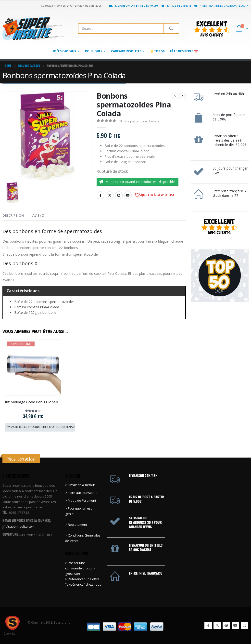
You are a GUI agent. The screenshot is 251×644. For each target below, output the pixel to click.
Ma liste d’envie (176, 6)
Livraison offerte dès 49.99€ (134, 6)
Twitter (110, 195)
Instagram (244, 625)
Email (128, 195)
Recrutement (77, 525)
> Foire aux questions (81, 493)
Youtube (235, 625)
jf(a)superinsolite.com (19, 526)
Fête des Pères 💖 (184, 51)
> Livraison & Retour (80, 485)
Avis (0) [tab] (38, 215)
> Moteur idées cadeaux (215, 6)
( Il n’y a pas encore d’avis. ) (139, 121)
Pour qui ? (94, 51)
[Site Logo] (33, 28)
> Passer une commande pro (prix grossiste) (80, 568)
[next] (182, 96)
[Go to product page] (33, 367)
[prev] (175, 96)
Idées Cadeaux (65, 51)
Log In (244, 6)
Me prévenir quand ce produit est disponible (140, 182)
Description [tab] (13, 215)
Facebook (100, 195)
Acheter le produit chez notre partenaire (43, 427)
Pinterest (119, 195)
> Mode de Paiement (81, 500)
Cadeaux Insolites (126, 51)
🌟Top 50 (157, 51)
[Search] (171, 28)
